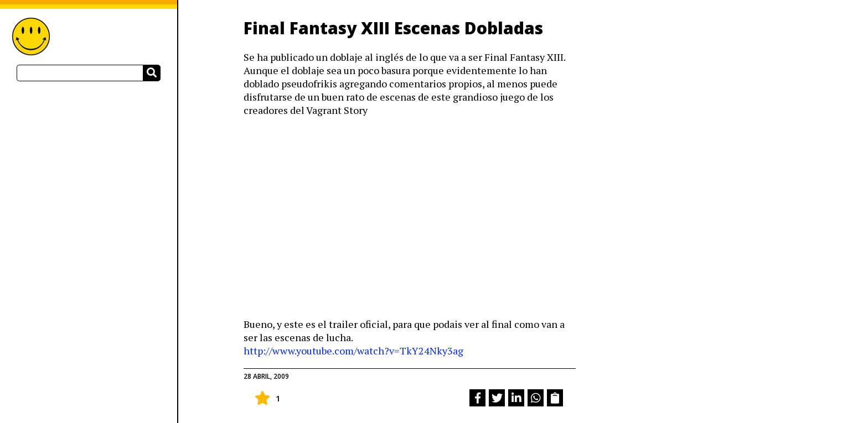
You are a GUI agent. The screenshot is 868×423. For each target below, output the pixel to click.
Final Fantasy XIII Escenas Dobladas (393, 28)
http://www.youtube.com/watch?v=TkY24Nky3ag (353, 351)
